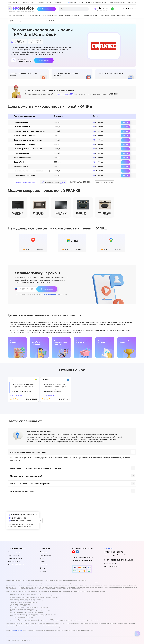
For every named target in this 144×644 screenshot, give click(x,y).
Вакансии (41, 2)
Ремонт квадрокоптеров (16, 565)
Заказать (125, 122)
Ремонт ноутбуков (14, 555)
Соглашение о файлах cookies (82, 561)
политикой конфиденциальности (50, 294)
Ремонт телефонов (14, 552)
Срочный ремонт (45, 9)
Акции (33, 2)
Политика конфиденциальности (83, 557)
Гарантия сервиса (14, 2)
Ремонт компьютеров (15, 558)
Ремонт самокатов (14, 562)
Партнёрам (59, 2)
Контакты (50, 2)
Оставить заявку (44, 60)
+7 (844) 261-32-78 (128, 9)
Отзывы (43, 568)
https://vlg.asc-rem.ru (17, 631)
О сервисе (43, 552)
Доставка (43, 562)
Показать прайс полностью (25, 182)
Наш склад (25, 2)
